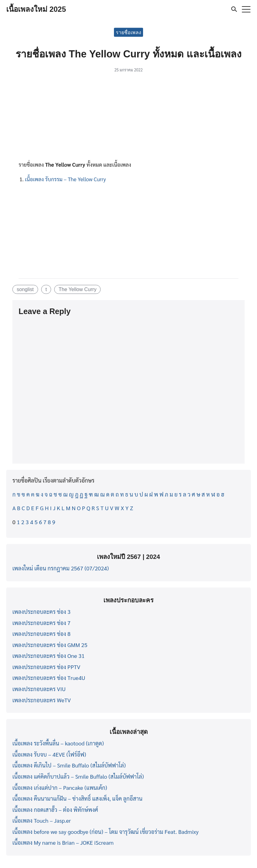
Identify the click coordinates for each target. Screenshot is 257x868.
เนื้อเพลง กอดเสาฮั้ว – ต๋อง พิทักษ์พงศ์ (55, 810)
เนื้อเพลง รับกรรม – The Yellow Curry (65, 179)
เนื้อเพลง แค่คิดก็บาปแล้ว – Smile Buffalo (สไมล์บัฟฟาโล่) (78, 776)
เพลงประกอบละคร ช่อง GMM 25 (50, 645)
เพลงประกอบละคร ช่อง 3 (41, 612)
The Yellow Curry (77, 289)
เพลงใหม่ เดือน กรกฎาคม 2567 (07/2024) (61, 568)
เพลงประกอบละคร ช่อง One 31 (48, 656)
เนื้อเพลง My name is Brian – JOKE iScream (63, 842)
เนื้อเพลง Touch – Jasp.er (42, 820)
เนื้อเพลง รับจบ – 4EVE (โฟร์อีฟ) (49, 754)
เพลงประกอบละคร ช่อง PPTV (46, 667)
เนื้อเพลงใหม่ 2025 (36, 9)
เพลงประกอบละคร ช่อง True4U (49, 678)
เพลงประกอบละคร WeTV (42, 700)
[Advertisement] (128, 119)
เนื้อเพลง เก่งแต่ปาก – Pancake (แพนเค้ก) (60, 787)
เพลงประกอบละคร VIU (39, 689)
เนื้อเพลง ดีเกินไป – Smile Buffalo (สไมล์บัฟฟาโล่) (69, 765)
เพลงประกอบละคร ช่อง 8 (41, 634)
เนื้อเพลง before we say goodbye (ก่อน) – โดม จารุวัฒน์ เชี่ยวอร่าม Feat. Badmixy (105, 832)
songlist (25, 289)
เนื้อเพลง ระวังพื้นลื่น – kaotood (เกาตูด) (58, 743)
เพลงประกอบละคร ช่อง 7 (41, 623)
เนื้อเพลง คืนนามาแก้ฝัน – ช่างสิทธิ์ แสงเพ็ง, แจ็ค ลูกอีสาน (77, 798)
